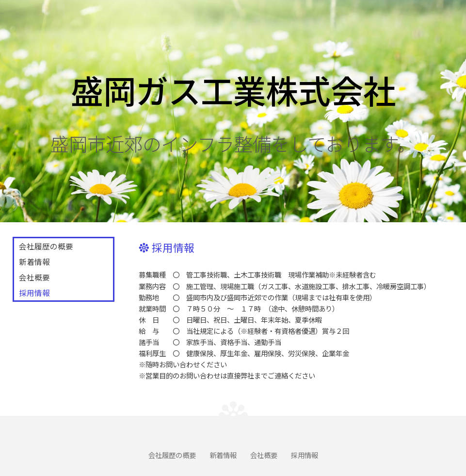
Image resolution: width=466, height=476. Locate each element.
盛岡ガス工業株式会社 (233, 90)
